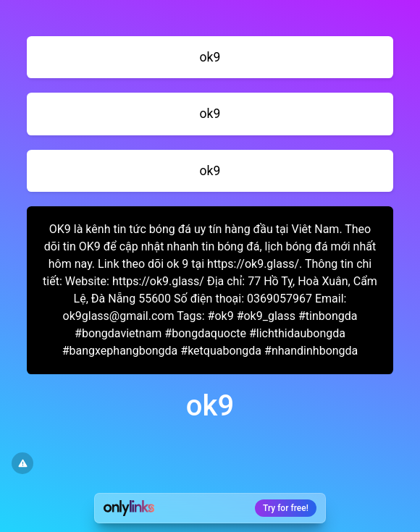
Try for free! (286, 508)
